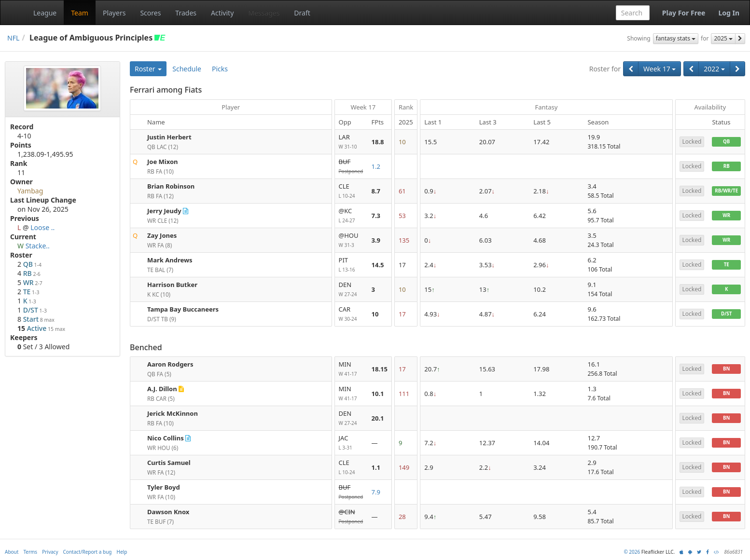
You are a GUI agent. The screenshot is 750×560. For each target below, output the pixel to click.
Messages (264, 13)
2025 (723, 38)
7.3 (376, 216)
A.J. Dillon (162, 389)
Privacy (50, 552)
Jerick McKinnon (173, 413)
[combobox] (633, 13)
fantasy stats (676, 38)
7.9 (376, 492)
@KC (351, 216)
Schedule (187, 69)
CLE (351, 191)
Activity (222, 13)
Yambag (30, 191)
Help (122, 552)
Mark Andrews (170, 260)
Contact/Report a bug (88, 552)
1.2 (376, 166)
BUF (351, 167)
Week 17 (660, 69)
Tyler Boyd (164, 487)
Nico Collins (166, 438)
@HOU (351, 240)
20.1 (378, 418)
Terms (30, 552)
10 (375, 314)
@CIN (351, 517)
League (45, 13)
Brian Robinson (171, 186)
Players (114, 13)
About (12, 552)
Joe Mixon (163, 162)
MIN (351, 369)
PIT (351, 265)
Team (80, 13)
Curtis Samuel (169, 463)
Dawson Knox (168, 512)
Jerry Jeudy (164, 211)
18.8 (378, 142)
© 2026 (632, 552)
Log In (729, 13)
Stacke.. (38, 246)
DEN (351, 290)
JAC (351, 443)
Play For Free (684, 13)
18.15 (380, 369)
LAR (351, 142)
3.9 (376, 240)
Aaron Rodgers (170, 364)
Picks (220, 69)
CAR (351, 314)
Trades (186, 13)
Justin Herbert (169, 137)
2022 (714, 69)
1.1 (376, 467)
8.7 (376, 191)
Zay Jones (162, 235)
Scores (150, 13)
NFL (13, 38)
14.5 (378, 265)
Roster (148, 69)
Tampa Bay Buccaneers (183, 309)
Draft (302, 13)
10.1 (378, 394)
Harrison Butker (172, 285)
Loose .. (42, 227)
